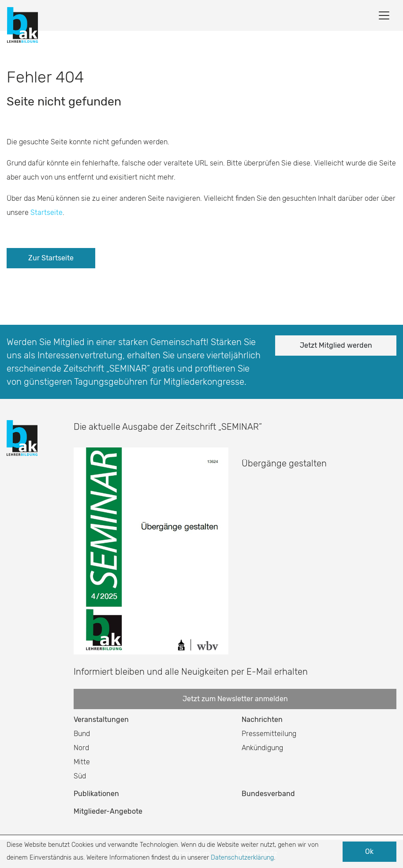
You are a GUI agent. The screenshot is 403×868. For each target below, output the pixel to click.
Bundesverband (268, 794)
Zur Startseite (51, 258)
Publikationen (96, 794)
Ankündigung (262, 748)
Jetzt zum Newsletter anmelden (235, 699)
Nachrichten (262, 720)
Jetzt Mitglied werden (336, 345)
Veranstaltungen (101, 720)
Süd (80, 776)
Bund (82, 734)
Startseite (47, 212)
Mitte (82, 762)
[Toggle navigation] (384, 15)
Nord (81, 748)
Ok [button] (369, 851)
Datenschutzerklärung (242, 858)
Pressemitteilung (269, 734)
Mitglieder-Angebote (108, 811)
